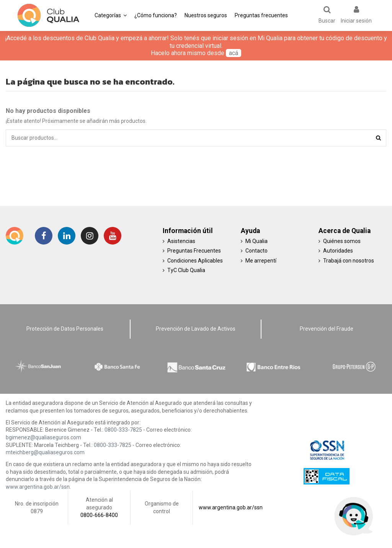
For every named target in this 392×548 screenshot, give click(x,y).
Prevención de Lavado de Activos (196, 329)
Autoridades (338, 251)
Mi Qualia (256, 241)
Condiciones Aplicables (195, 261)
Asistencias (181, 241)
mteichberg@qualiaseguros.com (45, 452)
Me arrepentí (261, 261)
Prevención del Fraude (327, 329)
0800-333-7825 (123, 430)
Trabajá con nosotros (349, 261)
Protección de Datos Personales (65, 329)
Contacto (256, 251)
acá (234, 53)
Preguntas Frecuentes (194, 251)
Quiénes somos (342, 241)
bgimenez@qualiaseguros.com (43, 437)
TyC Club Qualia (186, 270)
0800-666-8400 (99, 515)
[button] (111, 15)
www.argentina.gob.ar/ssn (38, 487)
